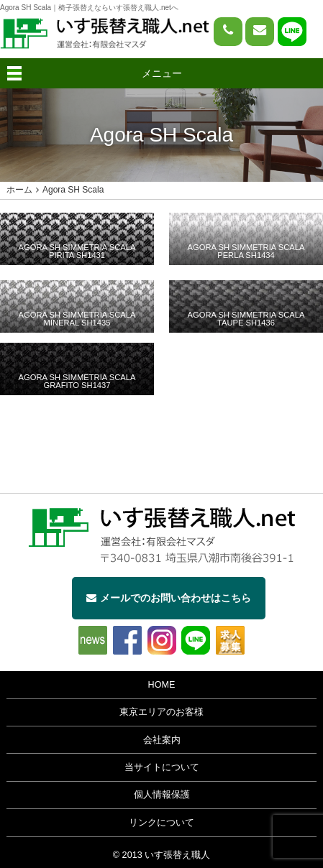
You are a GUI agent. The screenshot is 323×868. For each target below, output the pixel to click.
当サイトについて (162, 767)
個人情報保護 (162, 795)
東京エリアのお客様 (161, 712)
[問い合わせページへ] (260, 32)
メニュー (162, 73)
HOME (162, 685)
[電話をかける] (228, 32)
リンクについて (161, 823)
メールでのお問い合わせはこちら (169, 598)
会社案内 (162, 740)
